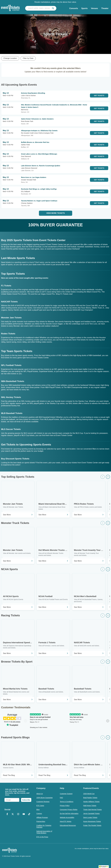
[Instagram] (18, 814)
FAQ (61, 798)
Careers (39, 814)
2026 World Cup (89, 794)
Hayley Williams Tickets (91, 802)
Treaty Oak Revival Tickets (92, 810)
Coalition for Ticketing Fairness (44, 826)
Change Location (10, 58)
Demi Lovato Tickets (90, 817)
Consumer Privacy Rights (69, 810)
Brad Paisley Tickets (90, 798)
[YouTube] (24, 814)
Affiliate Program (42, 817)
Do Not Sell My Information (69, 814)
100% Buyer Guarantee (44, 798)
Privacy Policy (65, 806)
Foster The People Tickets (92, 825)
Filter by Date (28, 58)
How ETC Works (66, 821)
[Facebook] (7, 814)
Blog (38, 810)
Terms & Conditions (67, 802)
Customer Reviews (43, 802)
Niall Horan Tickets (90, 806)
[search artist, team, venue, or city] (41, 8)
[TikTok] (29, 814)
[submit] (53, 8)
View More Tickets (55, 213)
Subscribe (26, 800)
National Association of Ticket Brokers (44, 832)
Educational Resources (68, 825)
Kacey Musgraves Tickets (92, 821)
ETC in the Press (42, 837)
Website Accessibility (67, 817)
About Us (40, 794)
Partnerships (41, 821)
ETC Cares (40, 806)
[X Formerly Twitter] (13, 814)
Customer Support (66, 794)
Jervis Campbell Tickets (91, 814)
